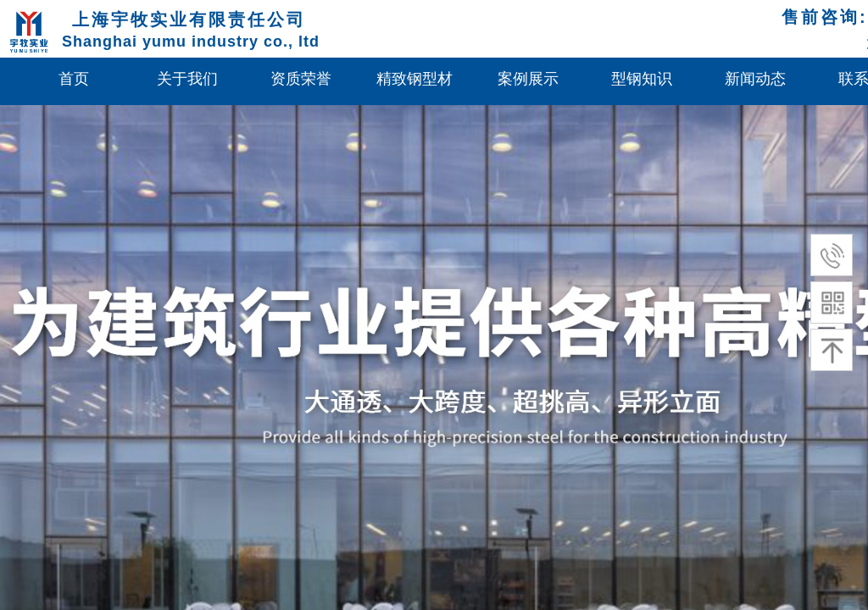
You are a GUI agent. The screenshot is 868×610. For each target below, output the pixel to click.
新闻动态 (755, 79)
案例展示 (528, 79)
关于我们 (187, 79)
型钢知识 (642, 79)
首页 (74, 79)
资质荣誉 (301, 79)
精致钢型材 (415, 79)
